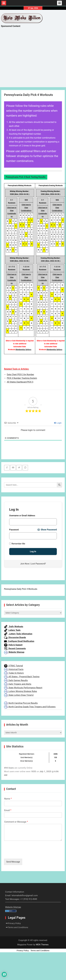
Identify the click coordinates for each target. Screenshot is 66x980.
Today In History (14, 673)
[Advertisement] (26, 60)
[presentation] (25, 854)
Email (8, 810)
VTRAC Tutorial (13, 666)
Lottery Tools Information (18, 634)
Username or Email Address (22, 516)
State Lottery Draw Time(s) (19, 695)
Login (58, 423)
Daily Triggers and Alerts (18, 684)
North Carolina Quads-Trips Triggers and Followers (30, 707)
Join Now (25, 564)
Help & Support (13, 645)
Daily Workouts (14, 627)
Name (8, 799)
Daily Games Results (16, 680)
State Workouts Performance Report (23, 688)
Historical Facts (14, 669)
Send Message (13, 862)
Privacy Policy (14, 923)
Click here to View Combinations (26, 208)
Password (14, 530)
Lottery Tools (12, 630)
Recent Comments (15, 648)
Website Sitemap (14, 652)
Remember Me (17, 544)
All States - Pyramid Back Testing (22, 677)
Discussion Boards (15, 637)
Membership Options (23, 350)
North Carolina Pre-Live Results (21, 703)
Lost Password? (38, 564)
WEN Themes (42, 945)
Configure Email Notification (19, 641)
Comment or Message (16, 822)
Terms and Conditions (18, 927)
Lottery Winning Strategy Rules (21, 691)
